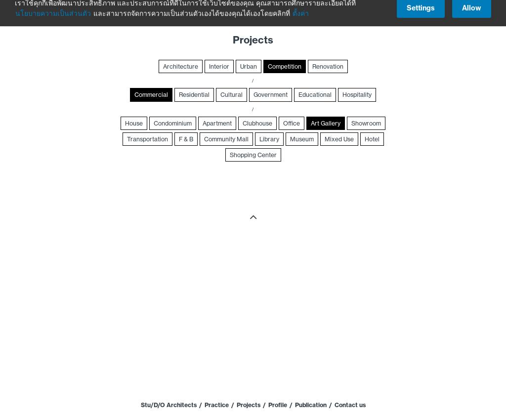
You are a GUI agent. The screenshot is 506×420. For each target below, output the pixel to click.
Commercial (151, 95)
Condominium (173, 123)
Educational (315, 95)
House (134, 123)
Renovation (328, 66)
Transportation (148, 139)
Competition (285, 66)
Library (269, 139)
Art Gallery (326, 123)
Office (292, 123)
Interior (219, 66)
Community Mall (226, 139)
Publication (311, 405)
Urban (249, 66)
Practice (217, 405)
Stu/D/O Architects (169, 405)
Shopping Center (253, 155)
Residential (194, 95)
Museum (302, 139)
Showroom (366, 123)
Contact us (350, 405)
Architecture (181, 66)
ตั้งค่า (301, 8)
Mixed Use (339, 139)
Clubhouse (257, 123)
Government (271, 95)
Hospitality (357, 95)
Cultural (232, 95)
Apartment (217, 123)
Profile (278, 405)
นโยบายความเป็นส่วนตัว (53, 8)
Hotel (372, 139)
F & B (186, 139)
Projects (249, 405)
